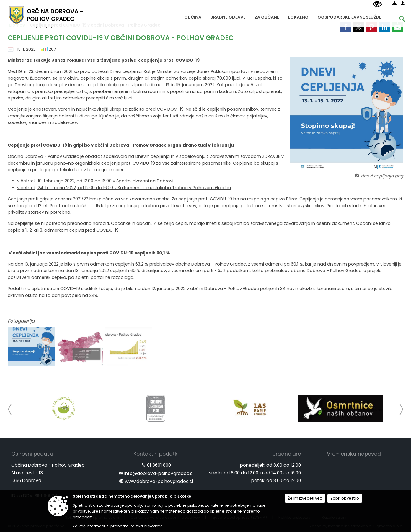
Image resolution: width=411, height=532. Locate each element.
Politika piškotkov (146, 526)
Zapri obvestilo (345, 498)
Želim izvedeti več (305, 498)
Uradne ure (287, 454)
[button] (10, 409)
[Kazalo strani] (394, 3)
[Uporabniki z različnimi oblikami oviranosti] (377, 4)
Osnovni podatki (32, 454)
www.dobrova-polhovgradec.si (159, 481)
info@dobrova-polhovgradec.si (159, 473)
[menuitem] (193, 16)
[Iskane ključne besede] (397, 20)
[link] (345, 27)
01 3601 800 (159, 465)
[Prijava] (403, 3)
